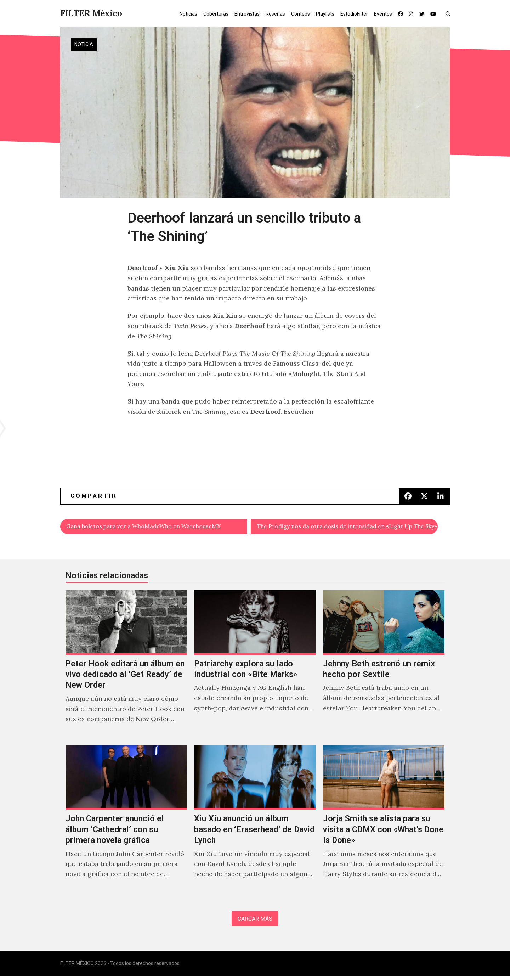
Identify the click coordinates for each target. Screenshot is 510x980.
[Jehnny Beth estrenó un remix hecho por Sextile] (384, 666)
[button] (450, 13)
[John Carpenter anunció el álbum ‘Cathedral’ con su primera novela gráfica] (126, 822)
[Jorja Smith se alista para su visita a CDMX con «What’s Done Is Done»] (384, 822)
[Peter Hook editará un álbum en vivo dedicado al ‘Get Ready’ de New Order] (126, 666)
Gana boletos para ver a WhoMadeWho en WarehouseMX (154, 527)
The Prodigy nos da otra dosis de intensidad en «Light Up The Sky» (348, 527)
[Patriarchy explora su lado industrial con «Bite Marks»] (255, 666)
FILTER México (91, 13)
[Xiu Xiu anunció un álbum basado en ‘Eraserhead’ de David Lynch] (255, 822)
